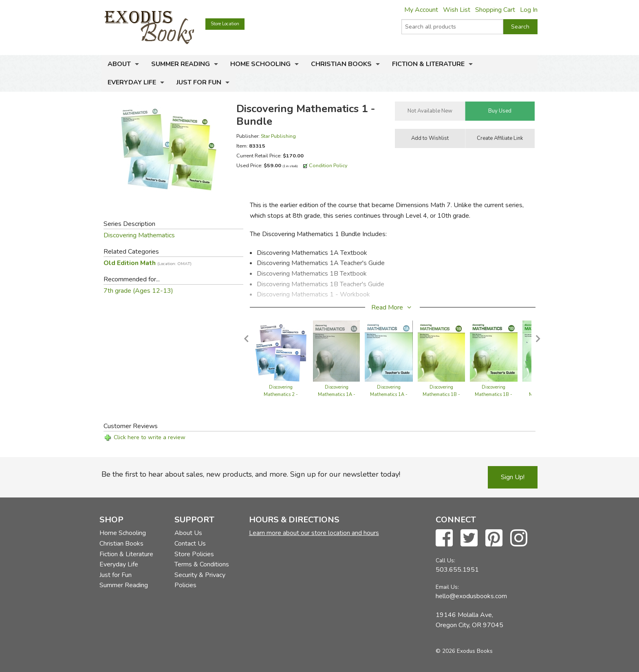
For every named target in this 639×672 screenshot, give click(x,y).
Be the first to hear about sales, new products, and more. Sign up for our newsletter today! (251, 474)
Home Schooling (260, 64)
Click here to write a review (150, 437)
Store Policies (194, 554)
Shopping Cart (495, 10)
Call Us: (445, 560)
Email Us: (447, 587)
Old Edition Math (148, 263)
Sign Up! (513, 477)
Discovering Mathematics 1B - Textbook (441, 395)
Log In (529, 10)
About (119, 64)
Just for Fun (199, 82)
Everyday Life (132, 82)
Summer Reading (181, 64)
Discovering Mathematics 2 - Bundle (281, 395)
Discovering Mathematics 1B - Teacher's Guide (494, 395)
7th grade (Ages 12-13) (138, 291)
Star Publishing (278, 136)
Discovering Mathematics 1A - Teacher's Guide (389, 395)
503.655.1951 (457, 570)
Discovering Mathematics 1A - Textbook (337, 395)
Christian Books (341, 64)
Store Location (225, 24)
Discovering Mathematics (139, 235)
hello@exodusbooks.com (471, 596)
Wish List (457, 10)
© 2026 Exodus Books (464, 651)
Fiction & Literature (428, 64)
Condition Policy (328, 165)
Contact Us (190, 544)
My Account (421, 10)
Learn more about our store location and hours (314, 533)
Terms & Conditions (202, 564)
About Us (188, 533)
